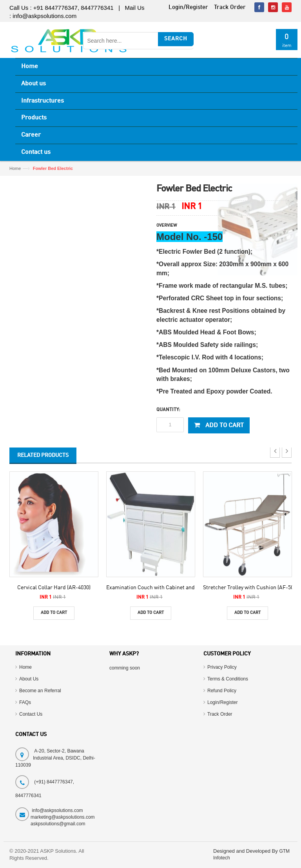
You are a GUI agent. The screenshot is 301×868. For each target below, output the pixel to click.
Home (30, 67)
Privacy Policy (222, 667)
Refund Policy (222, 691)
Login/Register (222, 702)
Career (31, 135)
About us (34, 84)
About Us (29, 679)
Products (34, 118)
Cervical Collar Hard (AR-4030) (54, 588)
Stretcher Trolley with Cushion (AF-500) (250, 588)
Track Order (220, 714)
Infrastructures (43, 101)
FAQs (25, 702)
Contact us (36, 152)
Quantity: (168, 410)
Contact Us (31, 714)
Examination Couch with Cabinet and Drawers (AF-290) (172, 588)
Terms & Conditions (228, 679)
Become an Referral (40, 691)
